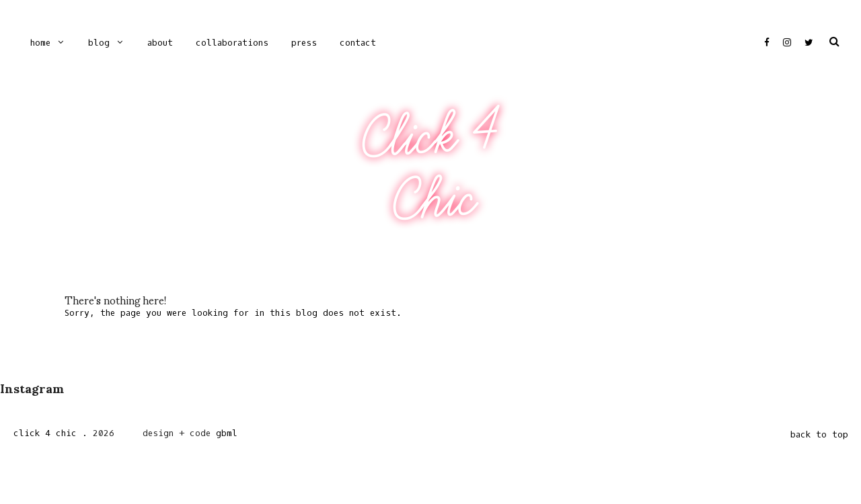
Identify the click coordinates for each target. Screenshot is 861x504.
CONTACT (358, 43)
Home (40, 43)
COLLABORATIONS (232, 43)
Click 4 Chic (430, 167)
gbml (227, 433)
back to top (819, 434)
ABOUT (160, 43)
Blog (99, 43)
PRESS (304, 43)
